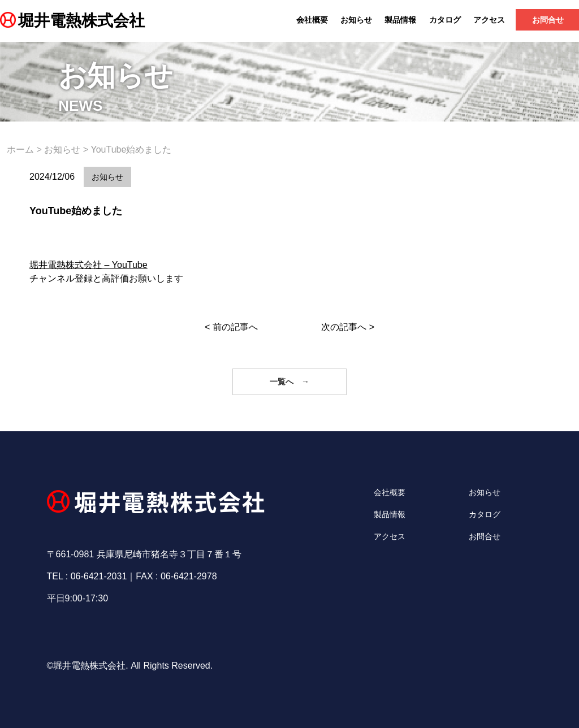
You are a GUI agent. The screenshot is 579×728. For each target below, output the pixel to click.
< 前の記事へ (231, 327)
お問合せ (485, 536)
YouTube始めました (76, 211)
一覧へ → (289, 382)
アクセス (489, 20)
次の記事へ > (348, 327)
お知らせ (356, 20)
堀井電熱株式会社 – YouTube (88, 265)
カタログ (445, 20)
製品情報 (400, 20)
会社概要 (312, 20)
